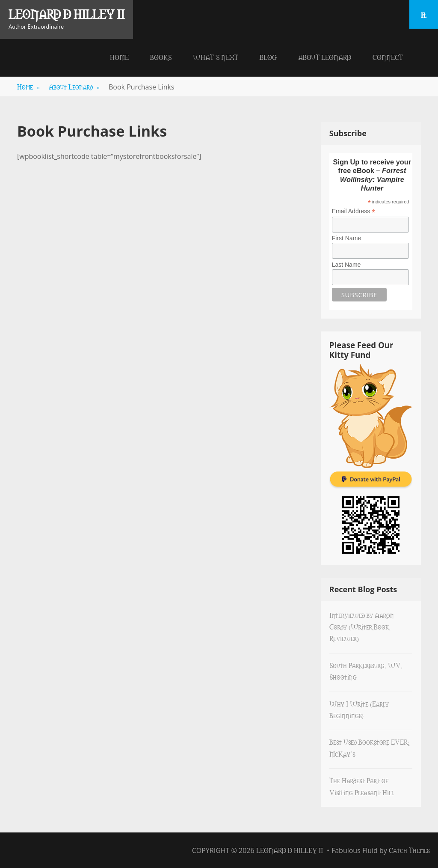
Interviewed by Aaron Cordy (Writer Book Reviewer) (362, 627)
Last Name (346, 265)
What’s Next (216, 57)
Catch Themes (409, 850)
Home (119, 57)
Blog (268, 57)
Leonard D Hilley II (67, 14)
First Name (346, 238)
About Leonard (325, 57)
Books (161, 57)
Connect (388, 57)
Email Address (354, 211)
